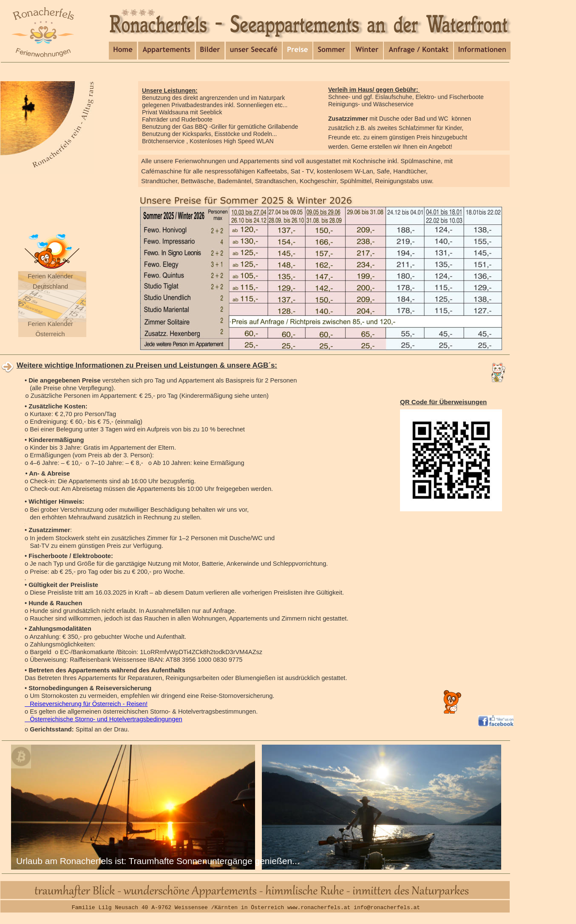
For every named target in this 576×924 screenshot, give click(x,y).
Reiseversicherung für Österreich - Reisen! (86, 704)
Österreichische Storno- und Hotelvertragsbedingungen (104, 719)
